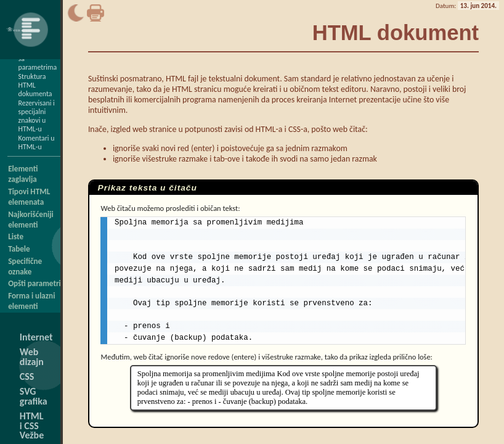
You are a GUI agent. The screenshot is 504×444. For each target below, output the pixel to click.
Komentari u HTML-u (37, 142)
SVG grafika (34, 396)
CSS (27, 376)
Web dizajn (32, 357)
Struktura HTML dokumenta (35, 85)
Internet (36, 337)
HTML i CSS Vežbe (32, 426)
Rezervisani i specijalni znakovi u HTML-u (37, 116)
